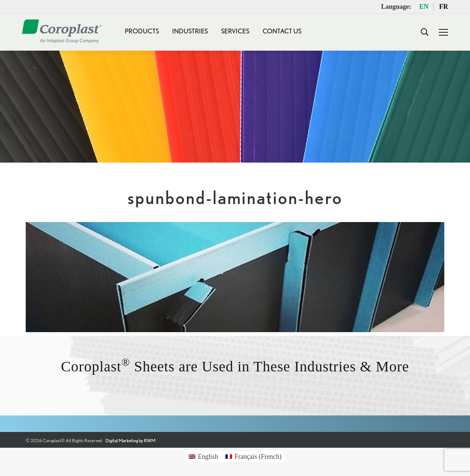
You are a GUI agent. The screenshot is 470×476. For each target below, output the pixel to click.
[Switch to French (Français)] (254, 456)
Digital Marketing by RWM (130, 441)
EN (424, 7)
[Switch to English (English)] (203, 456)
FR (444, 7)
